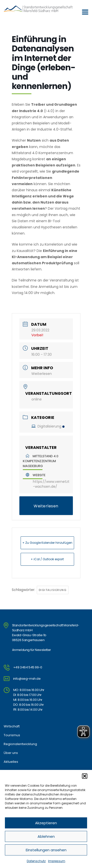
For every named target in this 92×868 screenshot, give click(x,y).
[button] (85, 776)
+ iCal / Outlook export (47, 559)
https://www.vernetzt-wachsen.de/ (51, 484)
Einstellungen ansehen (46, 850)
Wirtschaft (12, 726)
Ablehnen (46, 836)
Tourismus (12, 735)
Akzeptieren (46, 823)
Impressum (57, 861)
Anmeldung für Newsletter (32, 650)
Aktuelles (11, 762)
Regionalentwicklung (20, 744)
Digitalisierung (48, 426)
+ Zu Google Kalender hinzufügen (47, 543)
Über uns (11, 753)
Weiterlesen (42, 374)
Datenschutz (36, 861)
